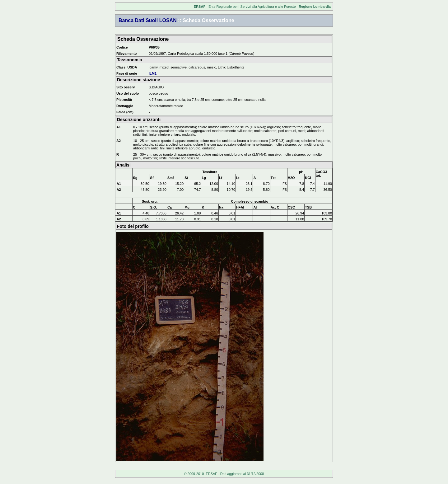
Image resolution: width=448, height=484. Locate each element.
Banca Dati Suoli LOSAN (148, 20)
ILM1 (153, 73)
